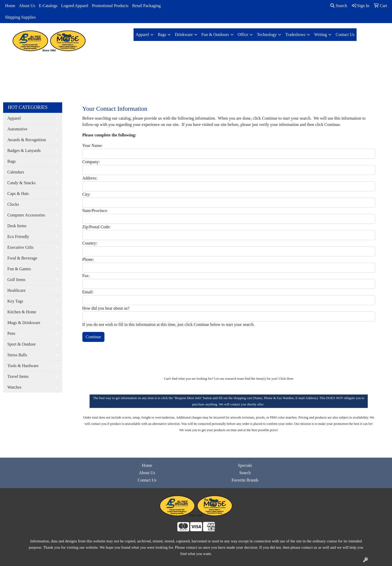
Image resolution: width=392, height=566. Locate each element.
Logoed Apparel (75, 6)
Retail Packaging (147, 6)
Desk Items (17, 226)
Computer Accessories (26, 215)
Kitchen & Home (22, 312)
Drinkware (184, 35)
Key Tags (15, 301)
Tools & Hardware (23, 366)
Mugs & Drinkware (24, 323)
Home (10, 6)
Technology (267, 35)
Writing (321, 35)
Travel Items (18, 376)
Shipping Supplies (20, 17)
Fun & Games (19, 269)
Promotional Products (110, 6)
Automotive (17, 129)
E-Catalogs (48, 6)
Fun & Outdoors (215, 35)
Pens (11, 333)
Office (243, 35)
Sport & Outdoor (22, 344)
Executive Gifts (20, 247)
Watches (14, 387)
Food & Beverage (22, 258)
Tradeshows (295, 35)
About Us (27, 6)
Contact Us (345, 35)
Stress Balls (17, 355)
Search (339, 6)
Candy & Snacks (22, 183)
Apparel (142, 35)
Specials (245, 465)
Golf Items (16, 280)
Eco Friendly (18, 237)
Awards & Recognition (27, 140)
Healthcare (16, 290)
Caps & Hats (18, 194)
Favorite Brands (245, 480)
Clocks (13, 204)
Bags (162, 35)
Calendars (16, 172)
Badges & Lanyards (24, 150)
